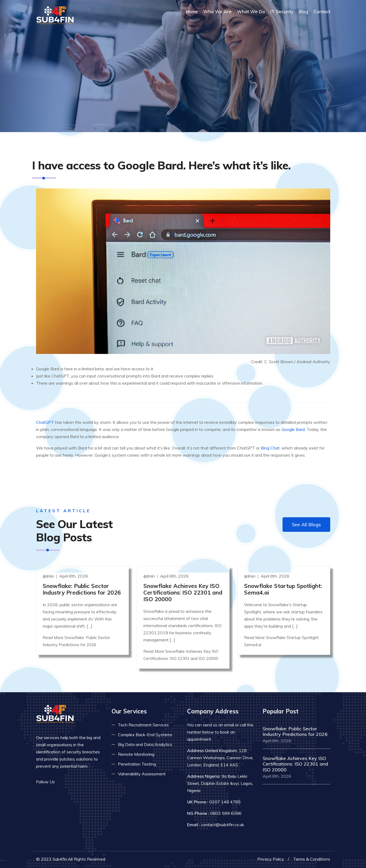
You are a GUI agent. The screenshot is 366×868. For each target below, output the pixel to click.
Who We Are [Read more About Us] (217, 12)
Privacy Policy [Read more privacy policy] (271, 859)
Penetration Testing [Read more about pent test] (137, 764)
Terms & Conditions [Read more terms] (312, 859)
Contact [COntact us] (322, 12)
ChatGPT (45, 422)
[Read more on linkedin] (78, 782)
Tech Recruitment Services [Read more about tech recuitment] (143, 725)
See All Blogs (306, 525)
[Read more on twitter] (70, 782)
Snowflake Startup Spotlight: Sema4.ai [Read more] (283, 589)
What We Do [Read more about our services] (251, 12)
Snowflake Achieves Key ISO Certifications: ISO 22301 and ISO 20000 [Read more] (183, 592)
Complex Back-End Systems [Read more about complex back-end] (145, 735)
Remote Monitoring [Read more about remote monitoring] (136, 754)
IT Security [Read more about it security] (282, 12)
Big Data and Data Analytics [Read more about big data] (145, 744)
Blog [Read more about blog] (303, 12)
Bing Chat (270, 448)
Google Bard (293, 429)
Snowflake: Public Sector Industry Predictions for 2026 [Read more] (82, 589)
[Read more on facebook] (63, 782)
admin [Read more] (49, 576)
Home (192, 12)
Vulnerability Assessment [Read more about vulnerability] (142, 774)
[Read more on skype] (86, 782)
